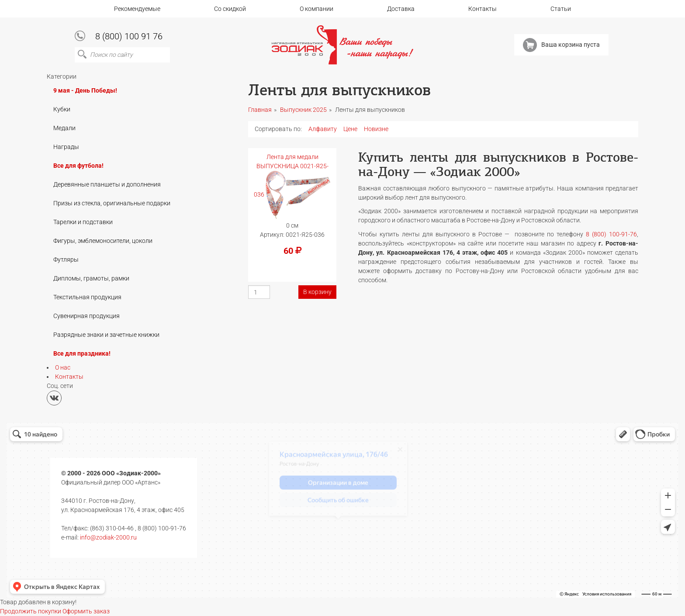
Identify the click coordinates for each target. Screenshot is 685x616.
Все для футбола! (78, 166)
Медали (64, 128)
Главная (260, 110)
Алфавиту (323, 129)
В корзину (317, 292)
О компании (317, 9)
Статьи (561, 9)
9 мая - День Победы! (85, 90)
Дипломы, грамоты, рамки (91, 278)
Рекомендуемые (137, 9)
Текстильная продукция (87, 297)
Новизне (376, 129)
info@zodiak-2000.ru (108, 537)
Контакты (483, 9)
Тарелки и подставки (83, 222)
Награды (66, 147)
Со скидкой (230, 9)
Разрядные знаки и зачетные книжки (106, 335)
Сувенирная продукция (86, 316)
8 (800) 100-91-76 (611, 234)
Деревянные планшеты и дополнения (107, 184)
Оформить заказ (86, 611)
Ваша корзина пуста (561, 45)
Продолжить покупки (31, 611)
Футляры (66, 260)
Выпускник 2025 (303, 110)
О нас (63, 367)
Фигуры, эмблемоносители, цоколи (103, 241)
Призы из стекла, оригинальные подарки (112, 203)
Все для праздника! (82, 353)
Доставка (401, 9)
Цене (350, 129)
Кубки (62, 109)
